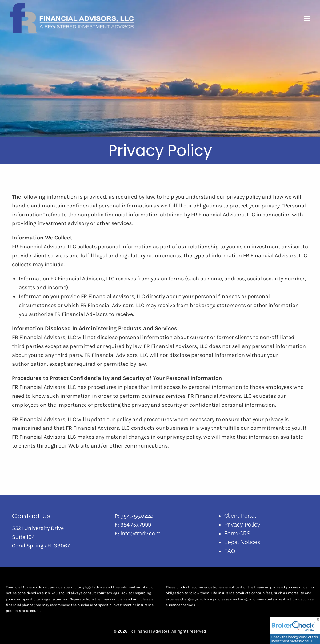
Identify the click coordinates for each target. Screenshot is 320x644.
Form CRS (237, 533)
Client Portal (240, 516)
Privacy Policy (242, 525)
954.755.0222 (136, 516)
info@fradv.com (141, 533)
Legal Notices (242, 542)
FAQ (230, 551)
